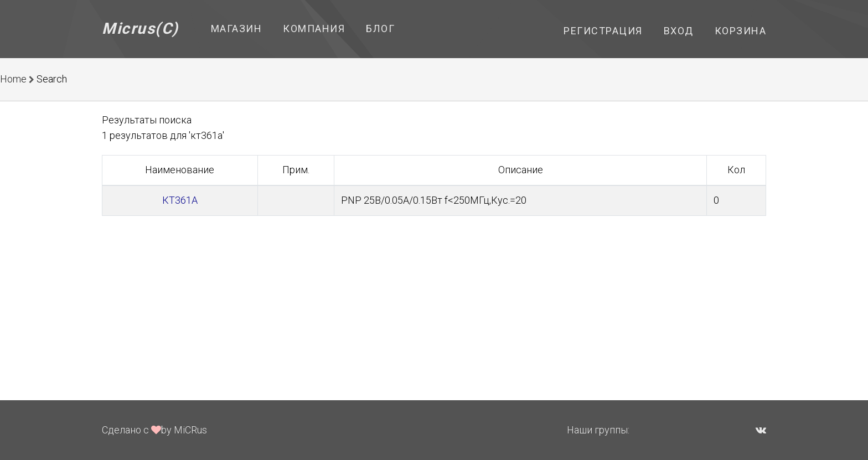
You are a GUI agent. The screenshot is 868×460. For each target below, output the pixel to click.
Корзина (741, 31)
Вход (679, 31)
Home (13, 79)
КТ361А (180, 200)
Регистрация (603, 31)
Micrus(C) (140, 29)
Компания (314, 29)
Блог (380, 29)
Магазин (237, 29)
